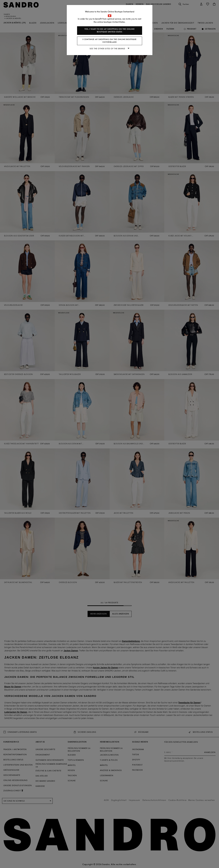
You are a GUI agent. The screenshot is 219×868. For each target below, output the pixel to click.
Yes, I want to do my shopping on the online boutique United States (110, 30)
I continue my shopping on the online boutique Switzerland (109, 41)
